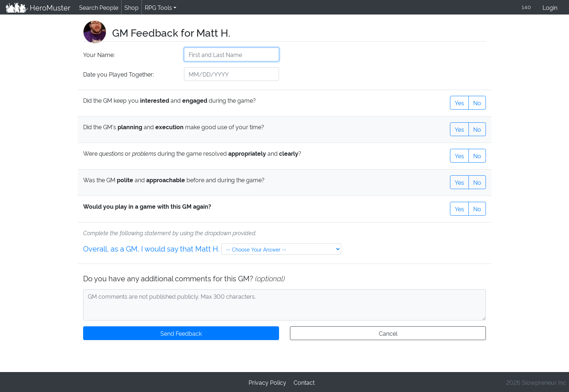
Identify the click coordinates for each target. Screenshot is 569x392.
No (477, 102)
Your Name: (99, 54)
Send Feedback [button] (181, 333)
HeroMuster (38, 7)
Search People (98, 7)
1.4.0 (526, 7)
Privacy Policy (267, 382)
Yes (459, 102)
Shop (130, 7)
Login (550, 7)
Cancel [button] (388, 333)
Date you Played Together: (118, 74)
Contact (304, 382)
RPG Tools (157, 7)
